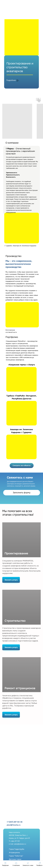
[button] (28, 864)
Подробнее (11, 80)
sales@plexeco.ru (20, 844)
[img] (19, 13)
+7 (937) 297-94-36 (15, 822)
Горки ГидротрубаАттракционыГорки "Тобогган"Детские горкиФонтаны (17, 856)
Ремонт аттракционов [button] (20, 688)
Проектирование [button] (16, 553)
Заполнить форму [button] (22, 493)
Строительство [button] (15, 621)
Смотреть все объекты (22, 465)
